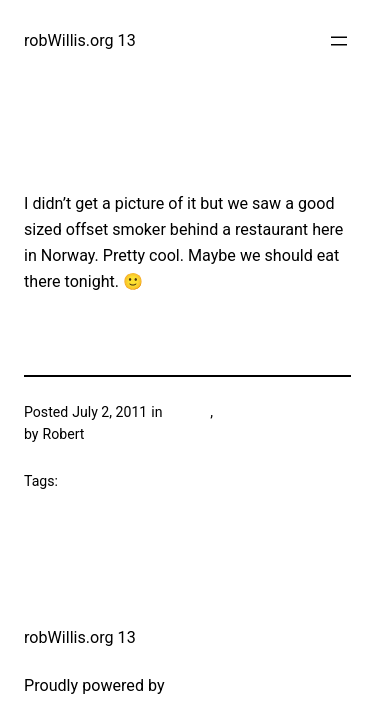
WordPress (208, 685)
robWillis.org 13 (80, 40)
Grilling (188, 412)
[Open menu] (339, 41)
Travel (235, 412)
